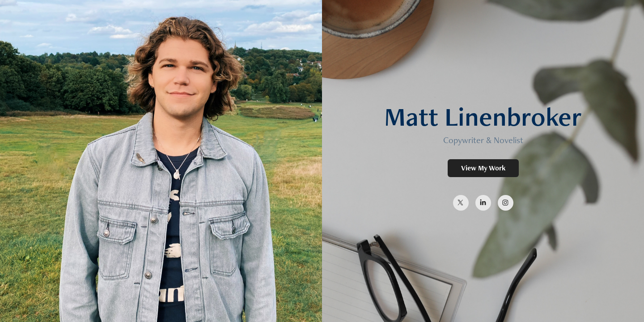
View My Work (483, 168)
